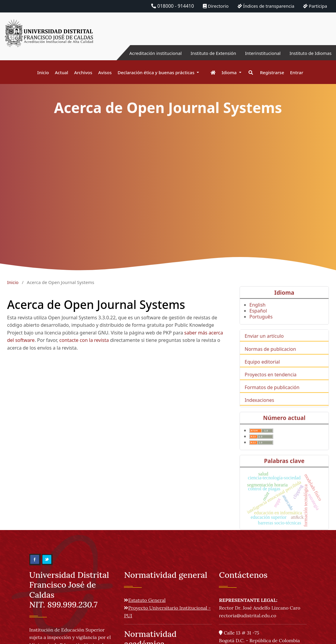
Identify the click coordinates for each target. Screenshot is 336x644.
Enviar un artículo (264, 343)
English (257, 312)
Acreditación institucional (145, 53)
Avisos (105, 72)
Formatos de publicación (272, 394)
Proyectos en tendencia (271, 382)
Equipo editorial (262, 369)
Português (261, 324)
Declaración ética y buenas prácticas (157, 72)
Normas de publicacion (270, 356)
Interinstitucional (259, 53)
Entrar (297, 72)
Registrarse (272, 72)
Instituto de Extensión (206, 53)
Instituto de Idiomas (309, 53)
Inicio (43, 72)
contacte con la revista (84, 340)
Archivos (83, 72)
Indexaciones (259, 407)
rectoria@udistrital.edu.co (247, 616)
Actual (62, 72)
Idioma (230, 72)
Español (258, 318)
